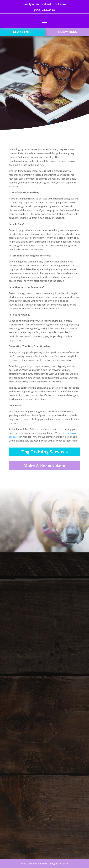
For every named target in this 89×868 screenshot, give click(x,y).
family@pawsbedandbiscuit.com (44, 4)
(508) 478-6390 (44, 10)
